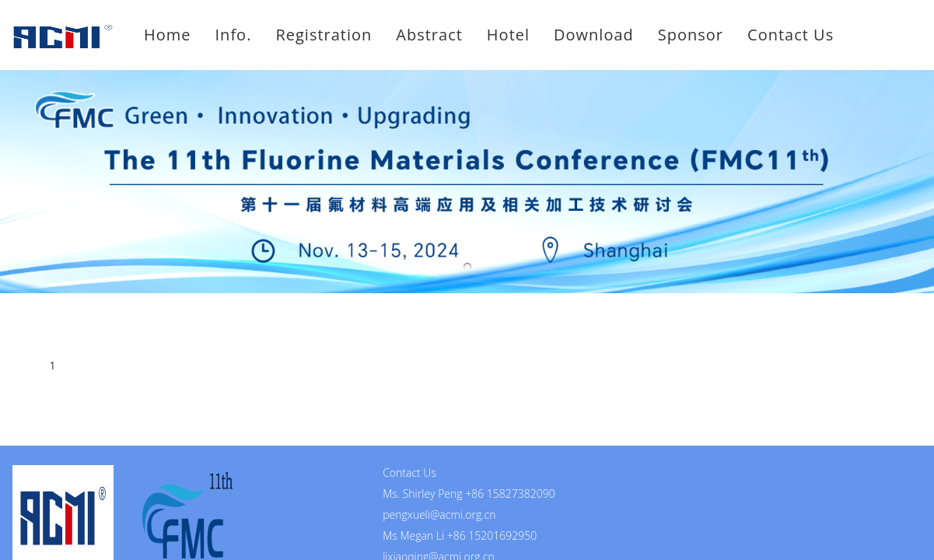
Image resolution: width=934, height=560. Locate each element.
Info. (234, 35)
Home (168, 35)
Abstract (429, 35)
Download (594, 35)
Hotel (508, 35)
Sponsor (691, 35)
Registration (324, 35)
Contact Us (791, 35)
